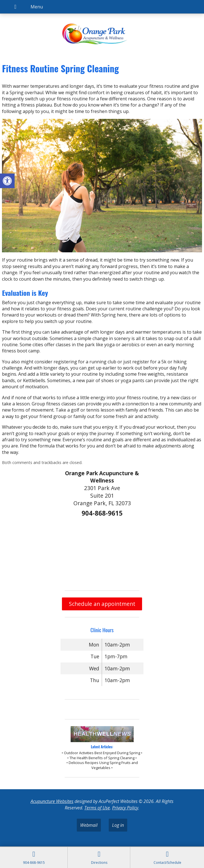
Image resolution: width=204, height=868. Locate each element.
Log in (118, 825)
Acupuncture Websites (52, 801)
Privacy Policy (125, 808)
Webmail (89, 825)
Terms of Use (97, 808)
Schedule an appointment (102, 604)
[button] (7, 181)
